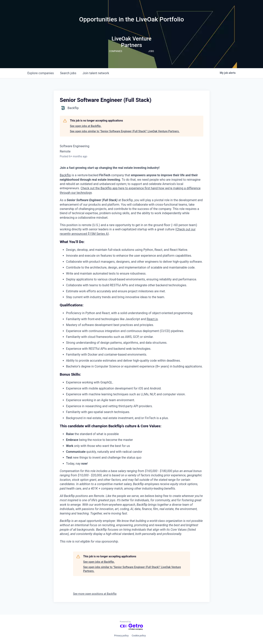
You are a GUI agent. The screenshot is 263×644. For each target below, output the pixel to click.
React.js (152, 319)
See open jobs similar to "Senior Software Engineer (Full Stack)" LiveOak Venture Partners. (125, 131)
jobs (68, 73)
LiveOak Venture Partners (131, 42)
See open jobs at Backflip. (86, 126)
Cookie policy (139, 636)
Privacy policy (121, 636)
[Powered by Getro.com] (132, 626)
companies (41, 73)
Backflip (65, 175)
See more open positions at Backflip (95, 594)
